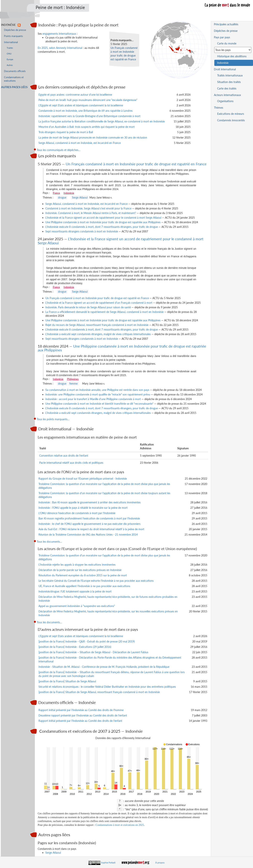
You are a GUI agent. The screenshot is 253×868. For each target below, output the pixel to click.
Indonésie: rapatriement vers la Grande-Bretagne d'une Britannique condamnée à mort (89, 116)
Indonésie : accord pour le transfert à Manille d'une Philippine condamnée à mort (93, 399)
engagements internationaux (59, 34)
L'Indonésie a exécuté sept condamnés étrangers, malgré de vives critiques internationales (98, 334)
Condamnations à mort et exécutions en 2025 (120, 825)
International (11, 42)
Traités (10, 48)
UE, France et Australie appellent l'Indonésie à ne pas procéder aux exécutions (84, 586)
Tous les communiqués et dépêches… (59, 150)
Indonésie (69, 193)
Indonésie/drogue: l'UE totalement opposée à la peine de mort (75, 591)
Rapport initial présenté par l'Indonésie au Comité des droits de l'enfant (80, 721)
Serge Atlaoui (80, 197)
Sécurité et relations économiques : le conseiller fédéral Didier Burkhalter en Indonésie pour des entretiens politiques (107, 687)
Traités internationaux (230, 75)
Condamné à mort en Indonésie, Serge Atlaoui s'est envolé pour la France (88, 208)
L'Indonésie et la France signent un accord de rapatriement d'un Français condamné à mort (99, 303)
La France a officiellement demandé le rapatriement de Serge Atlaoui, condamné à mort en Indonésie (104, 312)
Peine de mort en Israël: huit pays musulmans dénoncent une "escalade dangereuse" (88, 100)
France (56, 193)
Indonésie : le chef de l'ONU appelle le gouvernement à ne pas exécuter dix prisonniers (89, 524)
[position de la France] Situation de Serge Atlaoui (67, 681)
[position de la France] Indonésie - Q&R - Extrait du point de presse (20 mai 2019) (87, 641)
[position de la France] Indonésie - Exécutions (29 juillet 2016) (75, 647)
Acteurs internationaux (227, 95)
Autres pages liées (14, 87)
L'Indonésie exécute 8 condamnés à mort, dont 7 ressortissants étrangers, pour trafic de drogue (102, 227)
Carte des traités (227, 88)
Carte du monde (227, 43)
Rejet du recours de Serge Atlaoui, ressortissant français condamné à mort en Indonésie (97, 325)
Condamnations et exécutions (14, 79)
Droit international (225, 69)
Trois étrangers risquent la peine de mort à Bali (66, 132)
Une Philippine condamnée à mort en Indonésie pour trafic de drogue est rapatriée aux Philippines (103, 222)
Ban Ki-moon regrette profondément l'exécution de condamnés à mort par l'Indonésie (89, 518)
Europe (10, 59)
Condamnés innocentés (231, 120)
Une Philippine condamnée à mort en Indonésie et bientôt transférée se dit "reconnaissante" (99, 404)
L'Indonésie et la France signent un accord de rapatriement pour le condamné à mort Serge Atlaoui (103, 218)
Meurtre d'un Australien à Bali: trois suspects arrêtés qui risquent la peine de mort (87, 127)
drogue (62, 197)
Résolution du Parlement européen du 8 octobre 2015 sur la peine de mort (83, 575)
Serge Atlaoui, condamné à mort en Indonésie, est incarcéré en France (80, 143)
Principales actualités (226, 24)
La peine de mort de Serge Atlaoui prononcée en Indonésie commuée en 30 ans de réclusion (93, 137)
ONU (9, 54)
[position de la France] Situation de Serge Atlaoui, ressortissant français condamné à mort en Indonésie (99, 692)
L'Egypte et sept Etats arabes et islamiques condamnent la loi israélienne (81, 105)
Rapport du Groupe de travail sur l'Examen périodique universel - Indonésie (83, 479)
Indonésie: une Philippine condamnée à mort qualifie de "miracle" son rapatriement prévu (98, 394)
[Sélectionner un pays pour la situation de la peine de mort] (233, 50)
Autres (10, 65)
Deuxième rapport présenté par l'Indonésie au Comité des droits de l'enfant (83, 715)
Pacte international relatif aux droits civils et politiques (71, 463)
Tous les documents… (49, 542)
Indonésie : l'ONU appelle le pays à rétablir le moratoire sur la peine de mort (83, 508)
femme (73, 384)
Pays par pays (222, 37)
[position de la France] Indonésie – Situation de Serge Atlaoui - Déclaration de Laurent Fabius (93, 652)
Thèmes (219, 108)
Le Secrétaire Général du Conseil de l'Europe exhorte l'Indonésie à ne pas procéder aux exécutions (96, 581)
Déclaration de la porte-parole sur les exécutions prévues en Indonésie (80, 570)
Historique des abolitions (232, 56)
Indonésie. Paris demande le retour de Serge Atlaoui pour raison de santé (88, 307)
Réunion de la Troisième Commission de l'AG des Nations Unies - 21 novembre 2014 (88, 535)
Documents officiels (15, 71)
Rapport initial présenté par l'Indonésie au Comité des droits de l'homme (81, 710)
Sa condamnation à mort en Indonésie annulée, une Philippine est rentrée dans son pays (97, 390)
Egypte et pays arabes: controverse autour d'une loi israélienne (75, 95)
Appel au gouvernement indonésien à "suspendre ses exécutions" (77, 606)
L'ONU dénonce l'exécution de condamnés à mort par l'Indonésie (77, 513)
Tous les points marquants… (53, 419)
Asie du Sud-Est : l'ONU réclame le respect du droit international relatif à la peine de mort (91, 529)
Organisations (225, 101)
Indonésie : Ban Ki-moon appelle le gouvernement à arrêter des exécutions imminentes (90, 502)
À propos (160, 863)
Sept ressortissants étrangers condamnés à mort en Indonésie (82, 231)
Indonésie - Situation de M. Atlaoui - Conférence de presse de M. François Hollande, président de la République (104, 667)
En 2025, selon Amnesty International (60, 48)
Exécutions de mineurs (231, 114)
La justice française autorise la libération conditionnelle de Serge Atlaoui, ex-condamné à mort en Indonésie (102, 121)
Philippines (73, 379)
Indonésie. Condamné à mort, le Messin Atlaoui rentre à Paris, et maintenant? (91, 213)
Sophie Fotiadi (108, 863)
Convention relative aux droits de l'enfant (64, 456)
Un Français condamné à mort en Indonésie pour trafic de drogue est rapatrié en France (136, 164)
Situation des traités (229, 82)
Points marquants (14, 36)
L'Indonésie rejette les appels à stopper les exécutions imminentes (77, 565)
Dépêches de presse (15, 30)
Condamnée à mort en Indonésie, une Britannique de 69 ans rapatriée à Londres (86, 111)
